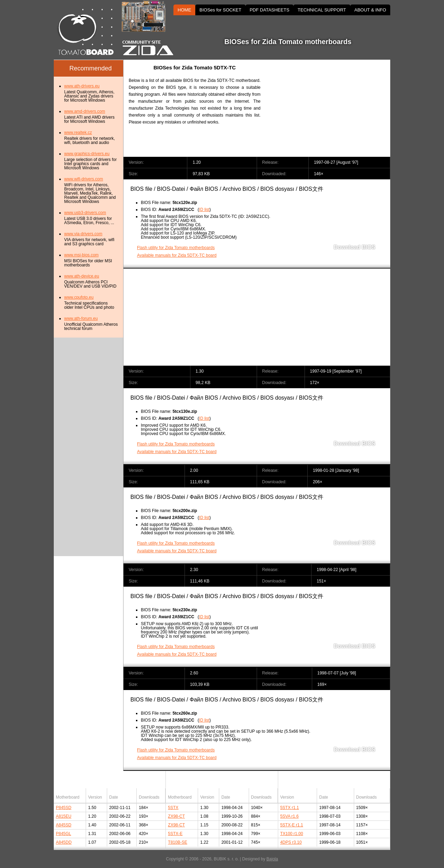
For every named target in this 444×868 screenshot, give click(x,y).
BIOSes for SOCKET (220, 10)
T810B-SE (177, 842)
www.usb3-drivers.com (85, 213)
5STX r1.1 (290, 808)
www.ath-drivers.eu (82, 86)
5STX (173, 808)
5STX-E (175, 834)
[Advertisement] (331, 108)
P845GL (63, 834)
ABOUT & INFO (370, 10)
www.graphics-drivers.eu (87, 154)
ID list (204, 210)
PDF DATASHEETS (270, 10)
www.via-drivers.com (83, 234)
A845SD (64, 825)
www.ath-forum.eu (81, 318)
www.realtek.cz (78, 133)
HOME (184, 10)
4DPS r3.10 (291, 842)
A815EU (64, 816)
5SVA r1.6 (289, 816)
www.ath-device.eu (82, 276)
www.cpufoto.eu (79, 297)
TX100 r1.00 (292, 834)
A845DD (64, 842)
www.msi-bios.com (81, 255)
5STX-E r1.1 (292, 825)
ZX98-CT (176, 816)
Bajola (272, 859)
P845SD (64, 808)
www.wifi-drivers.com (84, 179)
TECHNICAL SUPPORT (322, 10)
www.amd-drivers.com (85, 111)
